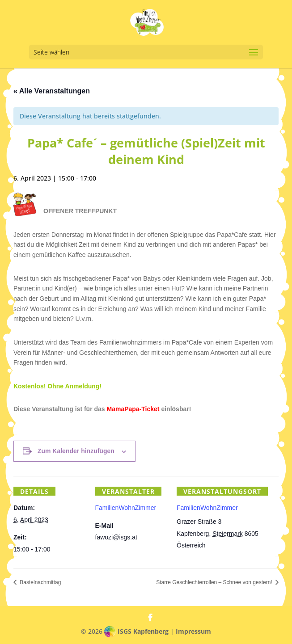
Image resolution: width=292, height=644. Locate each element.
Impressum (193, 631)
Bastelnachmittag (40, 582)
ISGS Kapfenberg (143, 631)
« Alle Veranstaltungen (52, 91)
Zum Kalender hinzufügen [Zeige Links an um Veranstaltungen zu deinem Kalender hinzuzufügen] (76, 451)
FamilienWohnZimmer (207, 508)
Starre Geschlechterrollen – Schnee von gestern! (215, 582)
